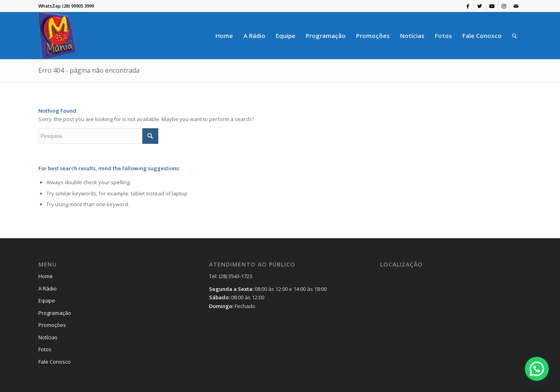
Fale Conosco (55, 362)
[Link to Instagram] (504, 6)
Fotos (45, 349)
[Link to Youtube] (492, 6)
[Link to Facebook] (468, 6)
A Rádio (48, 289)
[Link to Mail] (516, 6)
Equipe (47, 300)
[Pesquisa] (514, 36)
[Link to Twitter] (480, 6)
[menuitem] (224, 36)
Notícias (48, 337)
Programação (55, 313)
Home (46, 276)
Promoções (52, 325)
